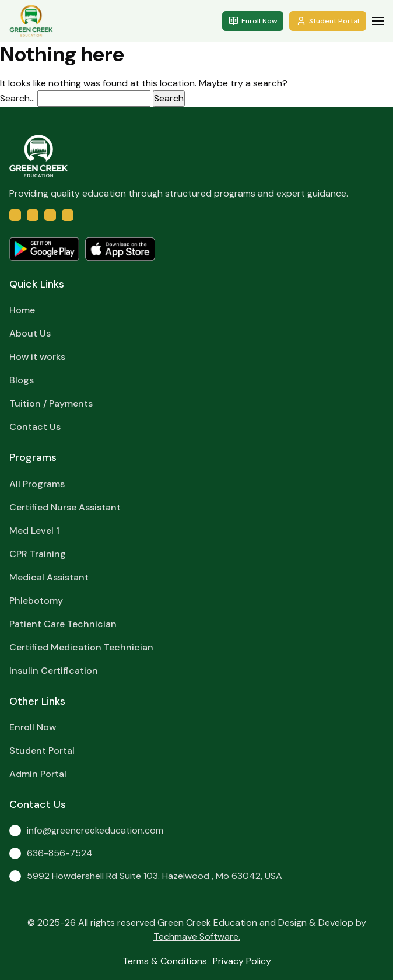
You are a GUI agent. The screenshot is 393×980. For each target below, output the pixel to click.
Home (22, 310)
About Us (30, 333)
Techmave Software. (197, 937)
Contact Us (35, 427)
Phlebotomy (36, 601)
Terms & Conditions (165, 961)
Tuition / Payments (51, 403)
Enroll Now (253, 21)
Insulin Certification (54, 671)
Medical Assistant (49, 577)
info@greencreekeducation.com (86, 830)
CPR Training (38, 554)
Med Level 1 (34, 531)
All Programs (37, 484)
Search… (17, 98)
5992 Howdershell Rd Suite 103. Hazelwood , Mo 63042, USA (146, 876)
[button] (378, 21)
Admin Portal (38, 774)
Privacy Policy (242, 961)
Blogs (22, 380)
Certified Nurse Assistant (65, 507)
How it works (37, 357)
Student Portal (328, 21)
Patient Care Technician (63, 624)
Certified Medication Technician (81, 647)
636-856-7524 (51, 853)
